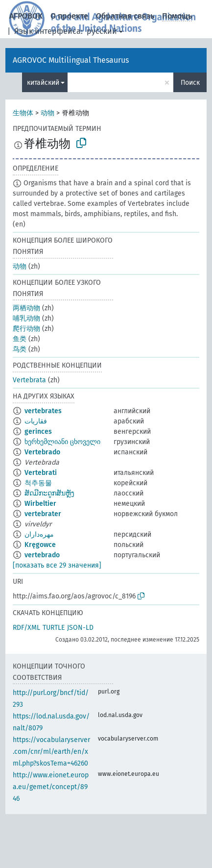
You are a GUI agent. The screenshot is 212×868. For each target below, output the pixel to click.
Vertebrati (41, 473)
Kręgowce (40, 545)
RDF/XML (26, 628)
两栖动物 (26, 308)
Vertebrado (42, 452)
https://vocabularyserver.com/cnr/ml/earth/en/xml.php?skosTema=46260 (51, 752)
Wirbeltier (40, 504)
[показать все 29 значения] (57, 565)
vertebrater (43, 514)
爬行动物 (26, 329)
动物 (47, 113)
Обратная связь (125, 16)
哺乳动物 (26, 318)
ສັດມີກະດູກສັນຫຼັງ (49, 493)
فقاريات (36, 421)
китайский (43, 83)
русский (102, 31)
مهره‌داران (39, 534)
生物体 (23, 113)
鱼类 (20, 339)
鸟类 (20, 349)
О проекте (69, 16)
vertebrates (43, 411)
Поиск (190, 83)
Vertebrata (29, 380)
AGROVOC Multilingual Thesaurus (71, 60)
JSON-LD (80, 628)
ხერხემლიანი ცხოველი (62, 442)
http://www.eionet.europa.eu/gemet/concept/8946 (51, 787)
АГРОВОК (26, 16)
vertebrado (42, 555)
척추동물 (38, 483)
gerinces (38, 432)
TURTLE (54, 628)
